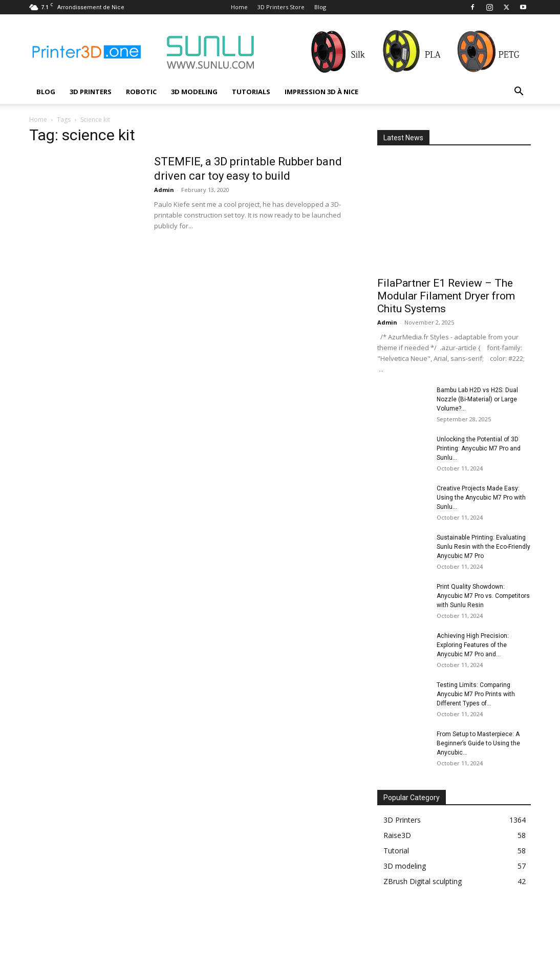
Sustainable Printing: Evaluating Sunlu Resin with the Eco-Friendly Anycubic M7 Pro (483, 547)
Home (239, 7)
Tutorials (251, 92)
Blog (320, 7)
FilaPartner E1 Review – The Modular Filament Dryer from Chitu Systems (446, 296)
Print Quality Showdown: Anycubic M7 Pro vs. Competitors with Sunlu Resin (483, 596)
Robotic (141, 92)
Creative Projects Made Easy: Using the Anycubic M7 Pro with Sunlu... (481, 498)
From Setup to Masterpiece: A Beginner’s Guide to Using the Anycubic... (478, 743)
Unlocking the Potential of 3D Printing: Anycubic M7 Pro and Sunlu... (479, 448)
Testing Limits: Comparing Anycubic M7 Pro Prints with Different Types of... (476, 694)
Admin (164, 190)
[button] (519, 92)
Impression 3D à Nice (321, 92)
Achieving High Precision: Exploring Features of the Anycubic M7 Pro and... (473, 645)
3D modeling (194, 92)
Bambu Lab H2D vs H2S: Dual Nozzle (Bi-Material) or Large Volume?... (477, 399)
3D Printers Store (281, 7)
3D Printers (91, 92)
